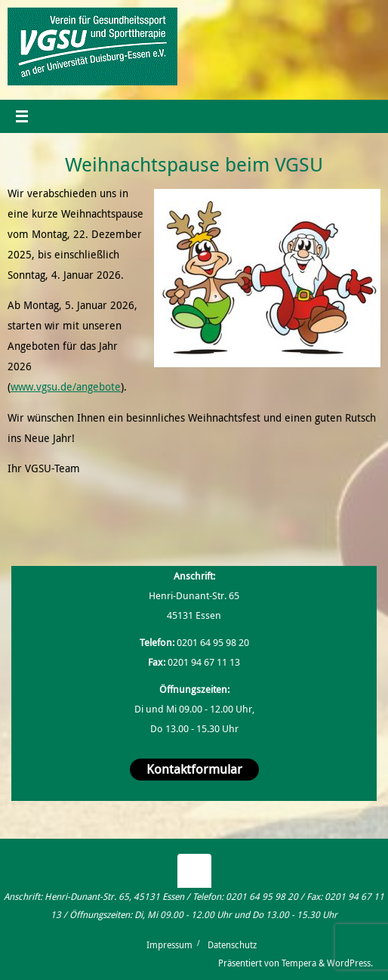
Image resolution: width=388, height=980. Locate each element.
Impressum (169, 945)
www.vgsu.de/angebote (66, 387)
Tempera (299, 963)
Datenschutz (232, 945)
